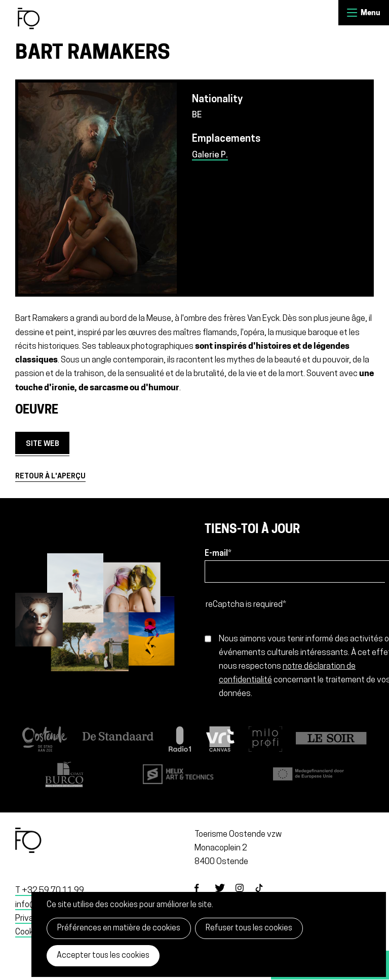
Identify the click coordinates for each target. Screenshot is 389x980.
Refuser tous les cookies (249, 928)
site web (43, 444)
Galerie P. (210, 155)
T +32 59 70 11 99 (50, 891)
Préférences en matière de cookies (119, 928)
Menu (352, 13)
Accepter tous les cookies (103, 956)
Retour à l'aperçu (50, 477)
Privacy (29, 918)
